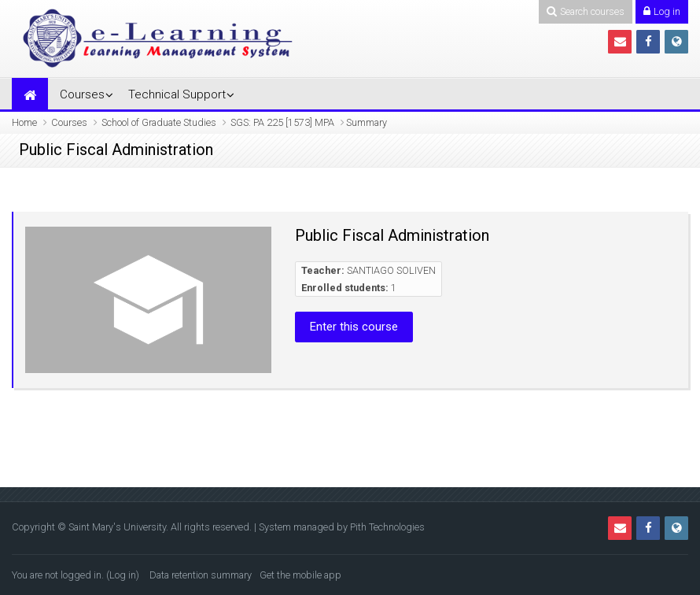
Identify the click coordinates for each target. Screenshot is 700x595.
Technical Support (177, 94)
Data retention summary (201, 575)
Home (24, 122)
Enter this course (354, 327)
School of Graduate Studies (159, 122)
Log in (123, 575)
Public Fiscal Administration (392, 235)
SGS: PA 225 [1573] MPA (282, 122)
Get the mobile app (300, 575)
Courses (82, 94)
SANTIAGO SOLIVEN (391, 270)
